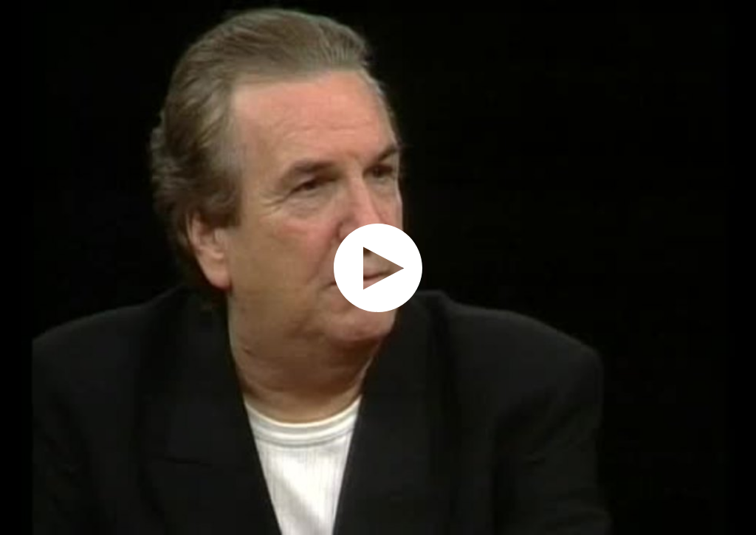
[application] (378, 267)
